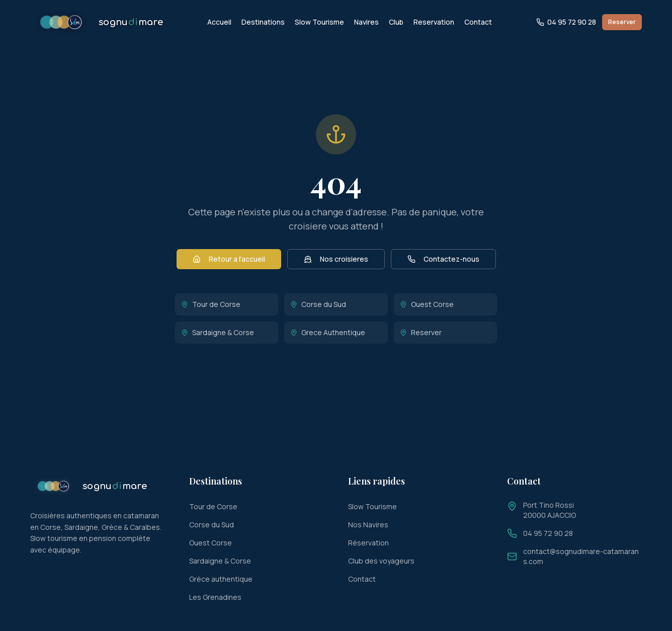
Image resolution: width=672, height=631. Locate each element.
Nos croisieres (336, 259)
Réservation (368, 543)
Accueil (219, 22)
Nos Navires (368, 525)
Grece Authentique (328, 332)
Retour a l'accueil (229, 259)
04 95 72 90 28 (566, 22)
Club (396, 22)
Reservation (434, 22)
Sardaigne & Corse (218, 332)
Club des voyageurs (381, 561)
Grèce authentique (221, 579)
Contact (478, 22)
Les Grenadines (215, 597)
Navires (366, 22)
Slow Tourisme (319, 22)
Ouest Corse (427, 304)
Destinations (263, 22)
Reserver (622, 22)
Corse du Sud (318, 304)
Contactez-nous (443, 259)
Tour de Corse (211, 304)
